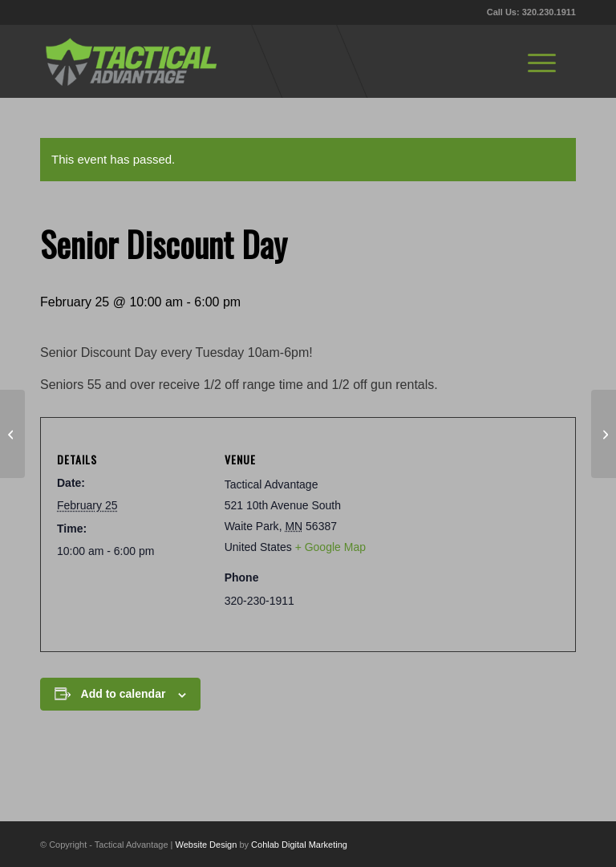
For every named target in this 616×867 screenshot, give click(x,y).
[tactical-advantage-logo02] (131, 61)
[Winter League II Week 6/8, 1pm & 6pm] (604, 434)
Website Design (207, 845)
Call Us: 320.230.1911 (531, 12)
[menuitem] (542, 61)
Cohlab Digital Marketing (299, 845)
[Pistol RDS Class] (12, 434)
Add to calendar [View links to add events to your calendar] (124, 694)
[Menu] (542, 61)
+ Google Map (330, 547)
